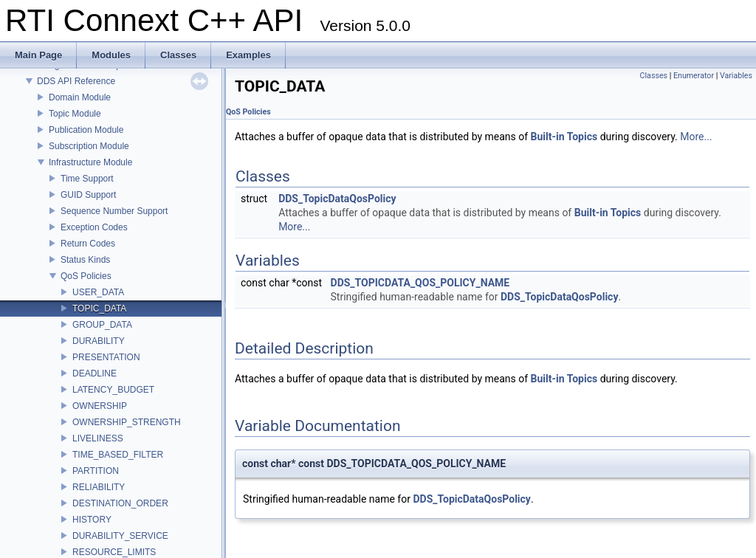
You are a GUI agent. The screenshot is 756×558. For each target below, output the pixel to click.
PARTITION (96, 471)
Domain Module (80, 97)
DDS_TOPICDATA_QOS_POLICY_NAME (420, 283)
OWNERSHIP (100, 406)
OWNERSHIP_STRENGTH (127, 422)
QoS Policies (86, 276)
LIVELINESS (98, 438)
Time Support (87, 179)
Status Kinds (85, 260)
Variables (736, 76)
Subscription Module (89, 146)
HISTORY (92, 520)
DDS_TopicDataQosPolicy (337, 199)
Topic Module (75, 114)
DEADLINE (94, 373)
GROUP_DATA (102, 325)
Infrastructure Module (90, 162)
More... (696, 137)
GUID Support (88, 195)
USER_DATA (98, 292)
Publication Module (86, 130)
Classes (654, 76)
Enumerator (694, 76)
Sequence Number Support (114, 211)
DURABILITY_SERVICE (120, 536)
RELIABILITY (99, 487)
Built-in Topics (564, 137)
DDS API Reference (76, 81)
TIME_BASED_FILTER (118, 455)
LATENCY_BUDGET (113, 390)
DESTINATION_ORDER (120, 503)
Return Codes (88, 244)
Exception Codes (94, 227)
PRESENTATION (106, 357)
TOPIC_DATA (99, 309)
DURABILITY (99, 341)
